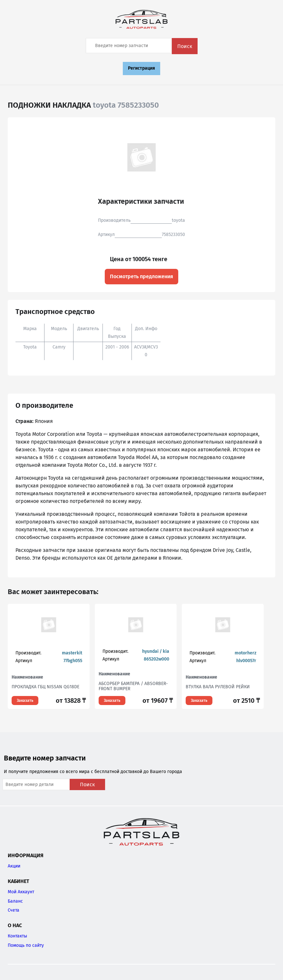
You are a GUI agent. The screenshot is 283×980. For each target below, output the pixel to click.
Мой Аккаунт (21, 892)
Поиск (185, 46)
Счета (14, 910)
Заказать (25, 701)
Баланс (15, 901)
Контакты (17, 936)
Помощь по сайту (26, 945)
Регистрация (141, 68)
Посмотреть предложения (141, 276)
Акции (14, 866)
